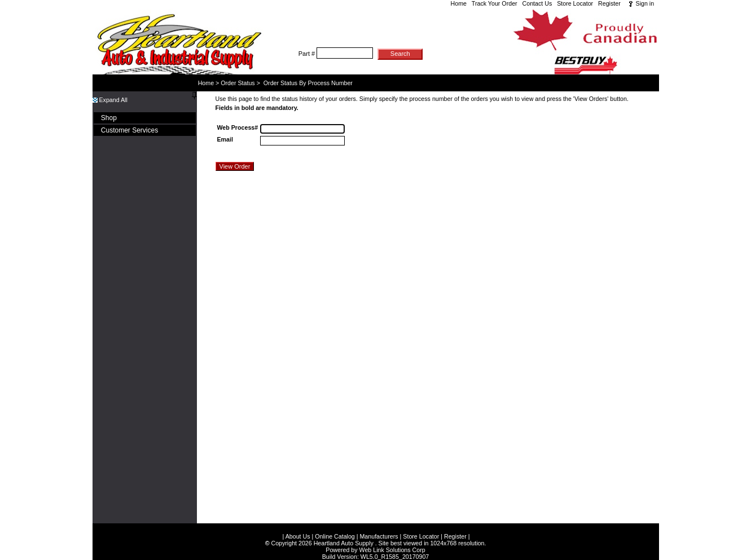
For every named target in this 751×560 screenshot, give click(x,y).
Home (459, 3)
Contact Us (537, 3)
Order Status (238, 83)
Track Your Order (495, 3)
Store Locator (575, 3)
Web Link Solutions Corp (392, 541)
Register (609, 3)
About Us (298, 527)
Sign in (645, 3)
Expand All (110, 100)
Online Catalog (335, 527)
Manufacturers (379, 527)
